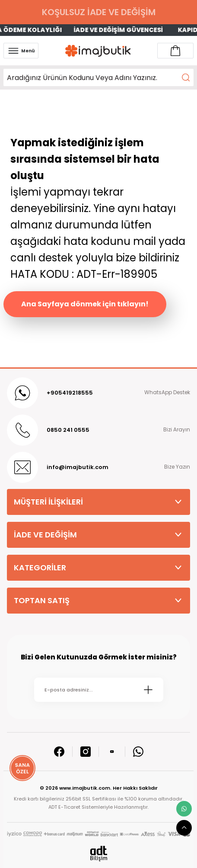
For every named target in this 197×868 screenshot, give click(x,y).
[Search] (98, 77)
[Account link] (175, 51)
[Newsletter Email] (99, 690)
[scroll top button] (184, 828)
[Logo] (98, 51)
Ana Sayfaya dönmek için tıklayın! (85, 304)
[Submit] (148, 690)
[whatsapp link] (184, 809)
